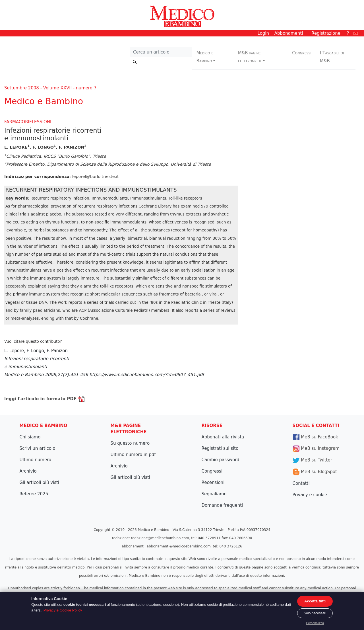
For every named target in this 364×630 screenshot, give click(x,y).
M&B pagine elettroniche (250, 57)
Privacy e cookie (310, 495)
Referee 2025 (34, 494)
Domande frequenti (222, 505)
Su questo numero (130, 443)
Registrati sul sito (220, 448)
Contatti (301, 483)
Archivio (28, 471)
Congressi (302, 53)
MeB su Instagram (316, 448)
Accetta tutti (315, 601)
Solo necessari (315, 613)
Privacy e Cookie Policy (63, 610)
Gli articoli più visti (40, 483)
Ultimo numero (36, 460)
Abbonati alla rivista (223, 437)
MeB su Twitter (312, 460)
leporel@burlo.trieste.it (96, 177)
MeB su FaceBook (315, 437)
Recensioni (213, 483)
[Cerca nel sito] (161, 52)
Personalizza (315, 623)
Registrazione (326, 33)
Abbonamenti (289, 33)
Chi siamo (30, 437)
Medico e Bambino (205, 57)
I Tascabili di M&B (332, 57)
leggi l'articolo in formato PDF (45, 399)
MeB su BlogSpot (315, 472)
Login (263, 33)
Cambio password (221, 460)
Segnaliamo (214, 494)
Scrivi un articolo (38, 448)
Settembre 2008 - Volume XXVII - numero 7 (50, 88)
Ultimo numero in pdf (133, 455)
